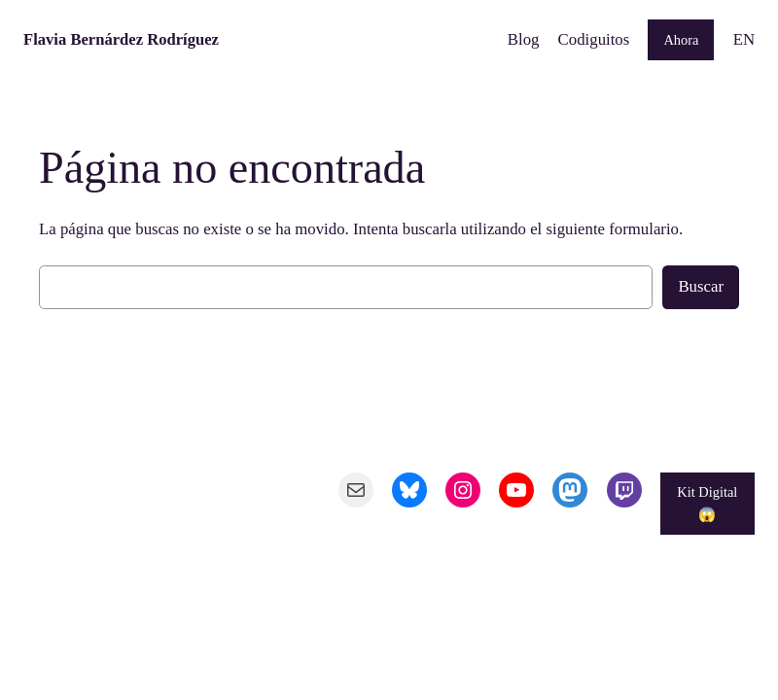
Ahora (681, 40)
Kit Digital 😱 (707, 503)
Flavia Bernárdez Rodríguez (121, 39)
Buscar (701, 286)
